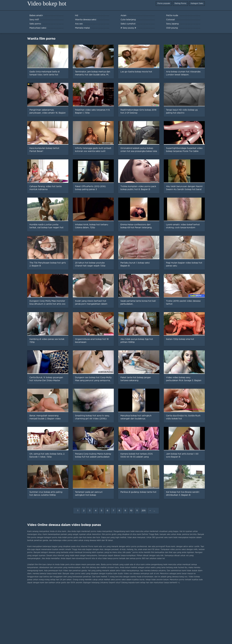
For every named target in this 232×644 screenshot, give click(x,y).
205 (144, 511)
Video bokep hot (47, 3)
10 (131, 511)
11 (137, 511)
